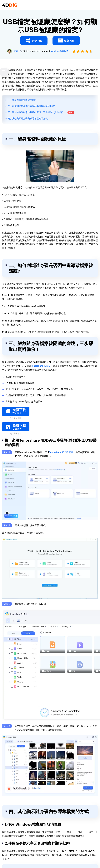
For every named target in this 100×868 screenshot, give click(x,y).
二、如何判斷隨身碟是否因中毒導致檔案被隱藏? (31, 106)
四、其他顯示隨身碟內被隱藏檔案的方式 (28, 118)
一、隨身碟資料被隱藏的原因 (22, 100)
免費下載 (34, 41)
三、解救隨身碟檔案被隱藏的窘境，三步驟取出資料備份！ (41, 112)
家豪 (16, 51)
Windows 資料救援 (59, 51)
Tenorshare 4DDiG (41, 366)
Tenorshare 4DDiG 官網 (61, 452)
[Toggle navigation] (96, 5)
